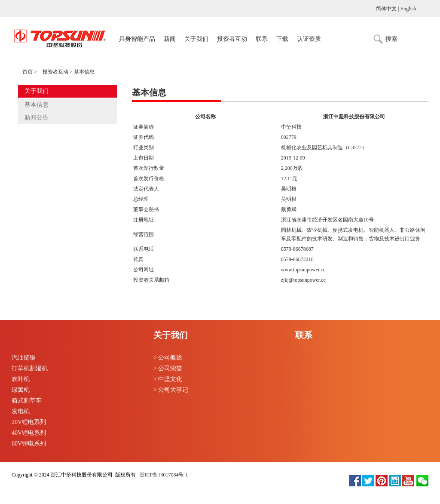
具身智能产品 (137, 39)
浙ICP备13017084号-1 (163, 475)
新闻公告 (37, 118)
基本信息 (37, 105)
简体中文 (386, 9)
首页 (27, 72)
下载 (282, 39)
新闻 (170, 39)
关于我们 (196, 39)
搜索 (391, 39)
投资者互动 (232, 39)
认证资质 (309, 39)
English (408, 9)
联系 (262, 39)
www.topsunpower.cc (303, 270)
